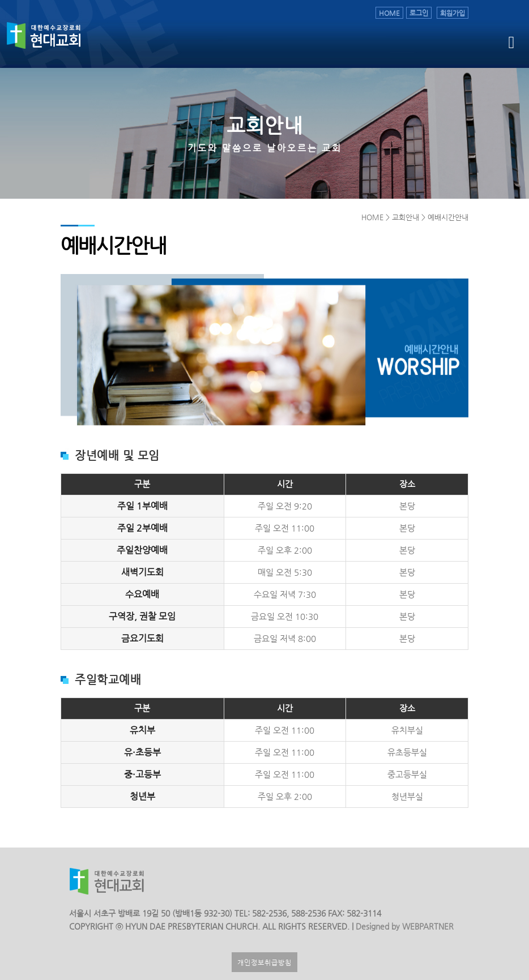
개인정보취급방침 (264, 962)
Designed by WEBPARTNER (404, 926)
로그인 (419, 13)
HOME (389, 13)
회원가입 (453, 13)
